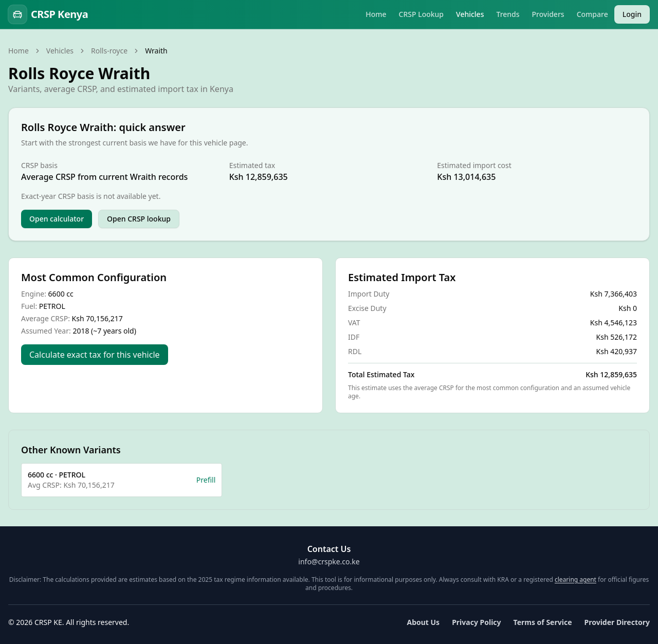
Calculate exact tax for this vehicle (95, 355)
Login (632, 14)
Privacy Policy (476, 622)
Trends (508, 14)
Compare (592, 14)
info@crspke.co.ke (329, 562)
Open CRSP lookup (139, 219)
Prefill (206, 480)
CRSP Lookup (422, 14)
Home (376, 14)
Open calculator (57, 219)
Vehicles (470, 14)
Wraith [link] (156, 51)
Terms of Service (543, 622)
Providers (548, 14)
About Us (423, 622)
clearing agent (575, 579)
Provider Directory (617, 622)
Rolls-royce (109, 51)
